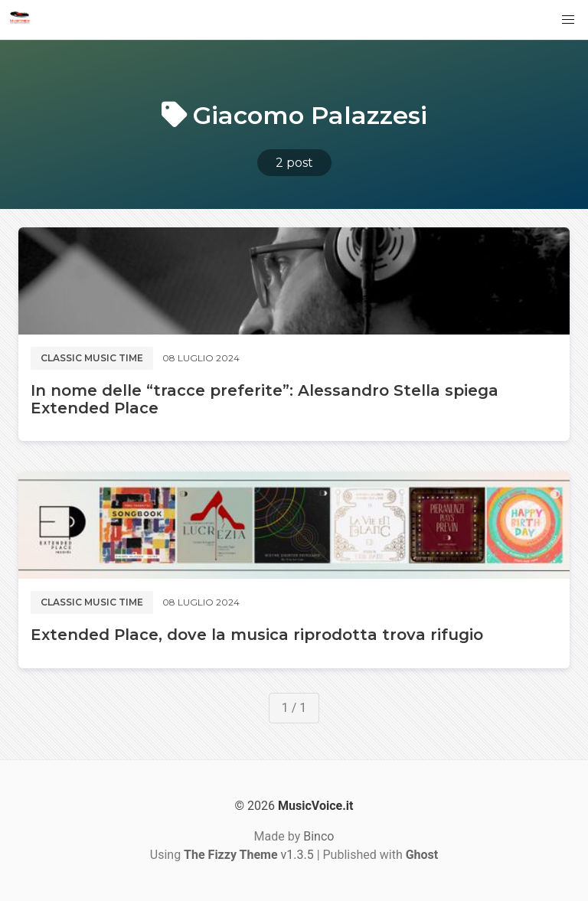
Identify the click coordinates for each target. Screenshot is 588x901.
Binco (318, 836)
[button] (568, 20)
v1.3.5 (249, 855)
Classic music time (92, 358)
